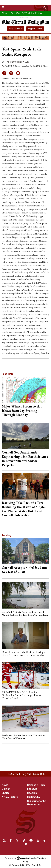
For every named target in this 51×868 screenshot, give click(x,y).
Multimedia (33, 797)
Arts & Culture (10, 797)
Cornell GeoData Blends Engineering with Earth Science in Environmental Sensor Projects (25, 459)
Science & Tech (36, 785)
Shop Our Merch (16, 29)
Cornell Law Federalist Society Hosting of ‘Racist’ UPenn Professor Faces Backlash (24, 653)
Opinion (6, 789)
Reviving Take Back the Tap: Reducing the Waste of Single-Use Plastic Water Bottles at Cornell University (24, 509)
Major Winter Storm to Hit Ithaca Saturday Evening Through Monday (22, 410)
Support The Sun (35, 29)
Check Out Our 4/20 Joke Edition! (23, 13)
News (5, 785)
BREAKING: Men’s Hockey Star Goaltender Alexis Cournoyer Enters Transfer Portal (21, 695)
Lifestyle (32, 789)
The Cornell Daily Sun (17, 62)
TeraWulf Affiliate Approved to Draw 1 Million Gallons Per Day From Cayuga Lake (25, 613)
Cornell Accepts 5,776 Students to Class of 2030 (25, 570)
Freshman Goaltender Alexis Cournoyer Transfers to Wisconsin (23, 737)
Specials (32, 793)
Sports (6, 793)
